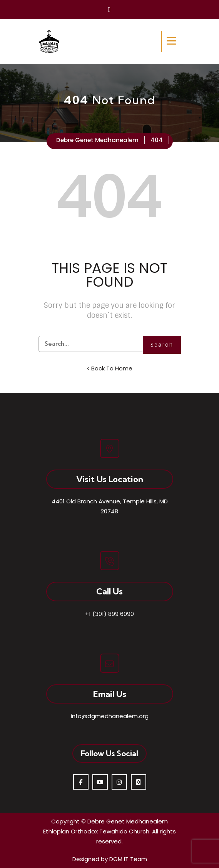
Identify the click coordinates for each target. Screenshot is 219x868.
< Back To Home (109, 368)
